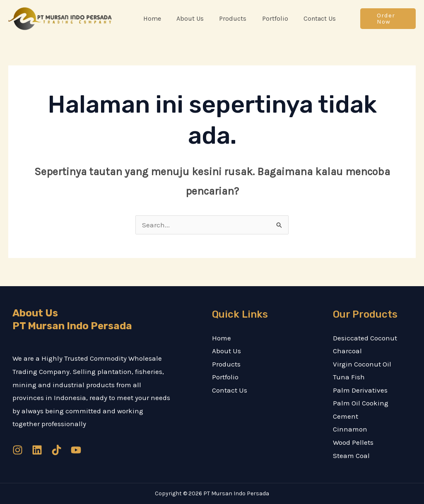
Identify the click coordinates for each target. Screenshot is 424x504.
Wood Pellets (353, 442)
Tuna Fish (349, 377)
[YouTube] (76, 450)
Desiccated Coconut (365, 338)
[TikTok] (57, 450)
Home (222, 338)
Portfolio (225, 377)
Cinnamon (350, 429)
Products (226, 364)
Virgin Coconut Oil (362, 364)
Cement (346, 416)
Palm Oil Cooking (361, 403)
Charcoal (347, 351)
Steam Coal (351, 456)
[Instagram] (18, 450)
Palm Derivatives (360, 390)
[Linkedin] (37, 450)
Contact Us (230, 390)
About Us (226, 351)
